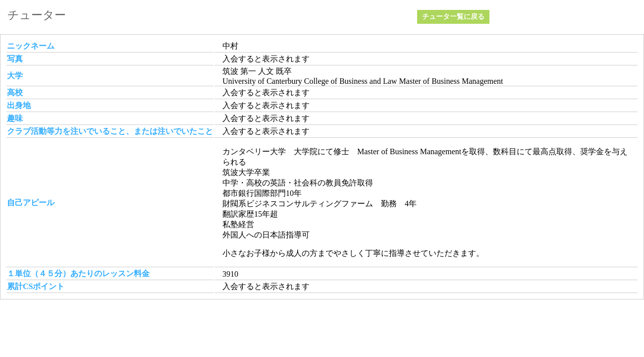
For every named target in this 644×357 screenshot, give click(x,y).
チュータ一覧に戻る (453, 17)
